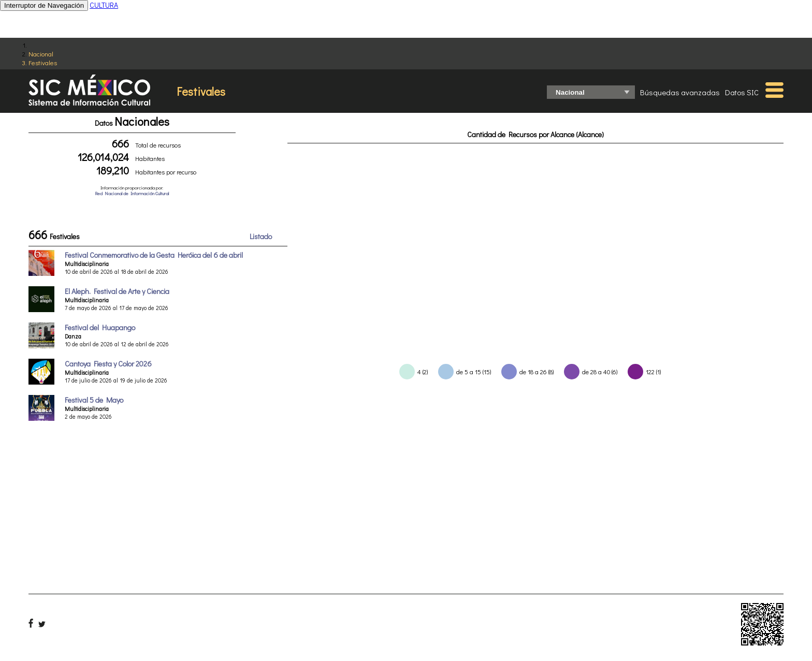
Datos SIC (742, 92)
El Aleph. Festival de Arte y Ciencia (117, 291)
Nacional (41, 54)
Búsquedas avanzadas (680, 92)
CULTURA (104, 5)
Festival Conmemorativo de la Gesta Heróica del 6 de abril (154, 255)
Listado (261, 236)
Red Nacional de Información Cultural (132, 193)
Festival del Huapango (100, 327)
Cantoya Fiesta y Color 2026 (108, 364)
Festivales (43, 62)
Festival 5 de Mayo (94, 400)
